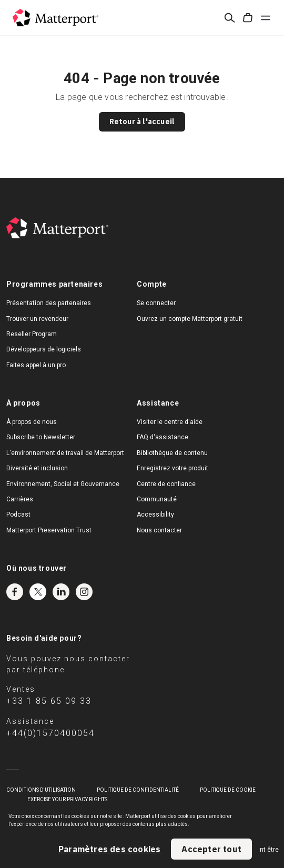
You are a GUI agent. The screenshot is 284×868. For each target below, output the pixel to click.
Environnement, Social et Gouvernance (63, 484)
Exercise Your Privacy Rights (67, 799)
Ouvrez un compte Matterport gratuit (190, 319)
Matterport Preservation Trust (49, 530)
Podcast (18, 514)
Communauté (157, 499)
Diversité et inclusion (37, 468)
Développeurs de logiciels (44, 349)
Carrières (20, 499)
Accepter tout (211, 849)
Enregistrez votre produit (173, 468)
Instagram (84, 592)
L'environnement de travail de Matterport (65, 453)
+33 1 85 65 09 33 (49, 701)
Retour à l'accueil (142, 122)
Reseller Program (32, 334)
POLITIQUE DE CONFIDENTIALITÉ (138, 790)
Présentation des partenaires (49, 303)
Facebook (15, 592)
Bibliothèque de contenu (172, 453)
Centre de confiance (166, 484)
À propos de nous (32, 422)
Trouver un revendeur (37, 319)
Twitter (38, 592)
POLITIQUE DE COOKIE (228, 790)
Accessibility (155, 514)
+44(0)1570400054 (50, 733)
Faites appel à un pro (36, 365)
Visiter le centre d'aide (170, 422)
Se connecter (156, 303)
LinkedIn (61, 592)
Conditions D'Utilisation (41, 790)
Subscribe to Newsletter (41, 437)
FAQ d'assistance (163, 437)
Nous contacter (159, 530)
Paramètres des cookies (109, 849)
